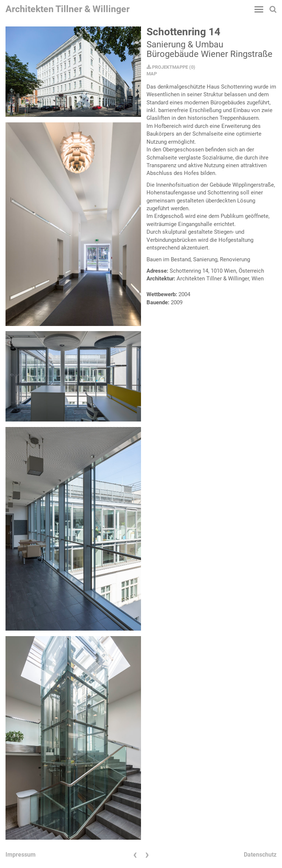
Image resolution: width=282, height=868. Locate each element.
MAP (152, 74)
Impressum (21, 855)
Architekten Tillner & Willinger (68, 9)
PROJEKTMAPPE (167, 67)
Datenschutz (260, 855)
